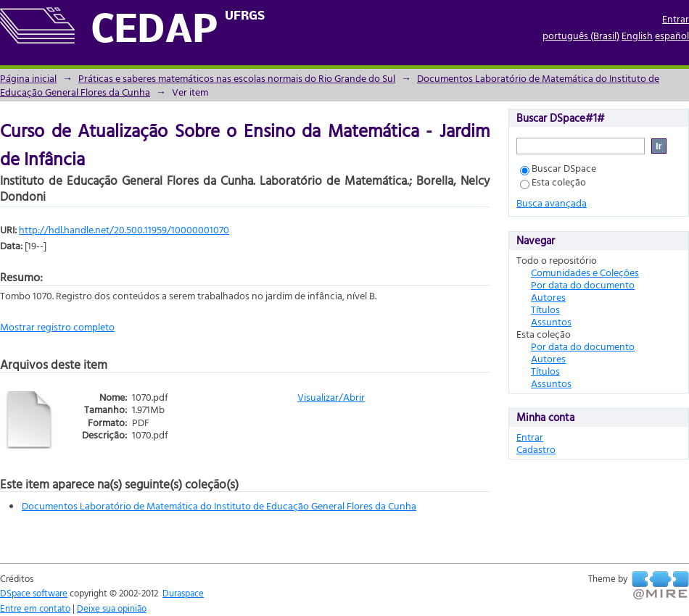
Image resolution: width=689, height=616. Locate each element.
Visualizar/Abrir (331, 397)
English (637, 35)
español (672, 35)
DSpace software (34, 593)
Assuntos (551, 321)
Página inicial (28, 78)
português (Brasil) (581, 35)
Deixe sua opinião (112, 608)
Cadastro (536, 449)
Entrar (676, 18)
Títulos (545, 309)
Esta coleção (553, 182)
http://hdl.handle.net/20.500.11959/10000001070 (124, 229)
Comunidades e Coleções (585, 272)
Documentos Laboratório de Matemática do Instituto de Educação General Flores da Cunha (219, 505)
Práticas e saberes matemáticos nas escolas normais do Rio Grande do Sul (237, 78)
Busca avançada (552, 203)
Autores (548, 297)
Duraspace (183, 593)
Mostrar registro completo (57, 326)
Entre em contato (35, 608)
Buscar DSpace (558, 168)
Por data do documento (583, 284)
